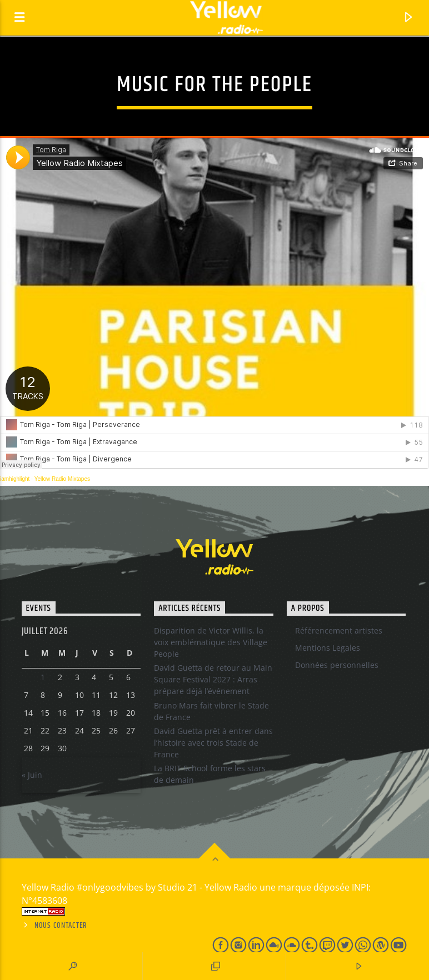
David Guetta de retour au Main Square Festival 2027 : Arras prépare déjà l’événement (213, 679)
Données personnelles (337, 665)
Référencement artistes (339, 630)
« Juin (32, 775)
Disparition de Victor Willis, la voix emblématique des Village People (211, 642)
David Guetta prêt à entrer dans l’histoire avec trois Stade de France (213, 743)
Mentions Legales (328, 648)
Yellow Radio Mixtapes (62, 479)
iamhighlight (15, 479)
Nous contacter (61, 926)
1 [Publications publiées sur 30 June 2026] (43, 677)
